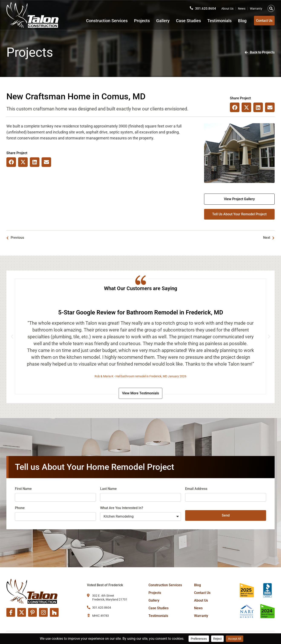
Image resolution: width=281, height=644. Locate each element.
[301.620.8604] (191, 7)
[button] (271, 7)
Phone (20, 509)
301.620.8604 (206, 7)
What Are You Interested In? (122, 509)
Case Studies (182, 21)
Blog (236, 21)
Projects (135, 21)
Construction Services (100, 21)
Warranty (256, 7)
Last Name (108, 490)
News (242, 7)
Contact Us (202, 593)
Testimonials (213, 21)
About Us (227, 7)
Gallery (156, 21)
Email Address (196, 490)
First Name (23, 490)
